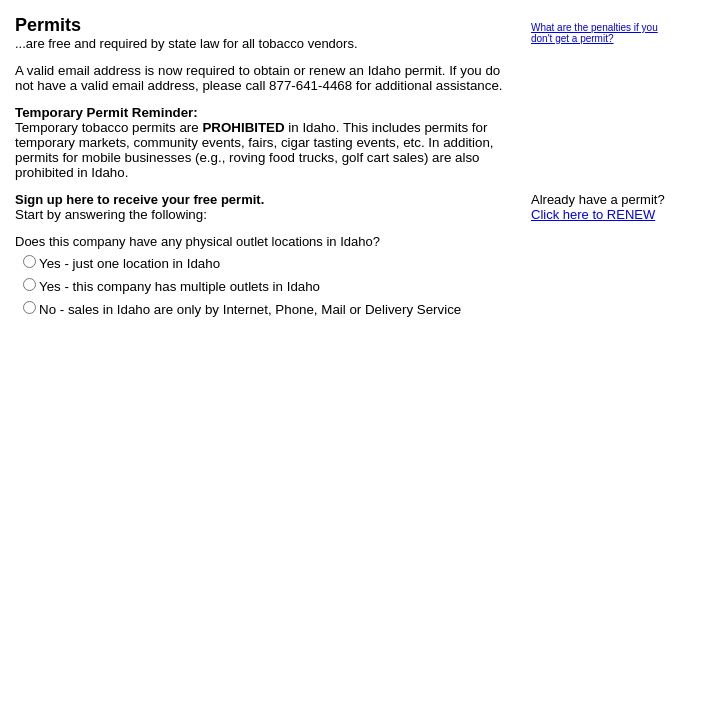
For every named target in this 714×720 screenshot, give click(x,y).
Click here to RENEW (593, 214)
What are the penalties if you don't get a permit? (594, 33)
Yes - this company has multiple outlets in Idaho (179, 286)
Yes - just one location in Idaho (129, 263)
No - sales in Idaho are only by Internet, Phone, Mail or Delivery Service (250, 309)
